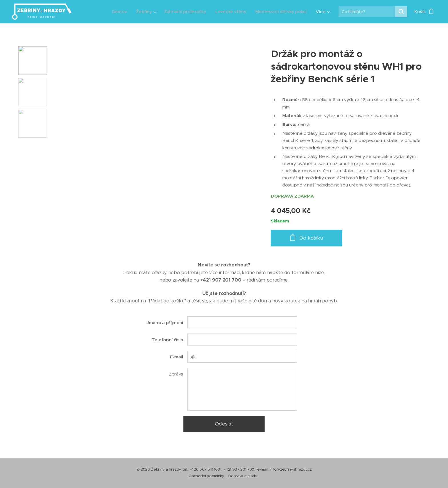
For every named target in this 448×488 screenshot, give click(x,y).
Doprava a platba (243, 476)
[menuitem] (116, 12)
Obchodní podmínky (206, 476)
